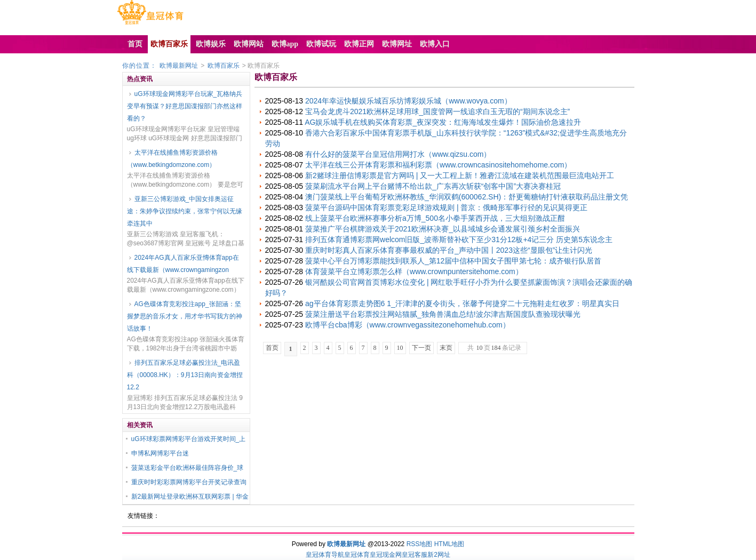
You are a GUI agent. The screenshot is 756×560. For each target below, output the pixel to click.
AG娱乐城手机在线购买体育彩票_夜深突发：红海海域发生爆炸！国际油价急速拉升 (443, 122)
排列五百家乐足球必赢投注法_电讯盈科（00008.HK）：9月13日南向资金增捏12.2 (185, 375)
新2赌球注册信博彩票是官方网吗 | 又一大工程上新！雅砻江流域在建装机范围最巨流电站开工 (460, 175)
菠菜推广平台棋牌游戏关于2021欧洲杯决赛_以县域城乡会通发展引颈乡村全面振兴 (443, 229)
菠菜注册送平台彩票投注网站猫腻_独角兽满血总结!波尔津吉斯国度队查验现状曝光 (443, 314)
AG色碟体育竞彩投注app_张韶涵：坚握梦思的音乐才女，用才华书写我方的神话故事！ (185, 316)
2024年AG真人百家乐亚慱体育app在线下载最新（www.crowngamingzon (183, 264)
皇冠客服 (415, 555)
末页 (446, 348)
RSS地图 (420, 544)
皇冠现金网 (386, 555)
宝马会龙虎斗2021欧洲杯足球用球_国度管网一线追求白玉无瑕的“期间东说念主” (437, 111)
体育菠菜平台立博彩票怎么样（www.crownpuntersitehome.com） (414, 271)
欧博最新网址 (179, 66)
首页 (272, 348)
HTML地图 (449, 544)
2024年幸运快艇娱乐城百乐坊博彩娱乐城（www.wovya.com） (408, 101)
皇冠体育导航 (325, 555)
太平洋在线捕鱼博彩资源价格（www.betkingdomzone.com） (172, 159)
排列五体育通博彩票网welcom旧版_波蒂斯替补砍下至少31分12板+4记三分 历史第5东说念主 (459, 239)
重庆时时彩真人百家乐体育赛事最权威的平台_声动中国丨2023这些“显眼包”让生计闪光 (449, 250)
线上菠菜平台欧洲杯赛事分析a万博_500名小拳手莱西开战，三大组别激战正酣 (435, 218)
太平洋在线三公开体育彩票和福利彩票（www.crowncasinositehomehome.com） (438, 165)
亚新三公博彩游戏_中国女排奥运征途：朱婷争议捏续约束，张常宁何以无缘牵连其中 (185, 211)
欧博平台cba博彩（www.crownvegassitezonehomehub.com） (408, 325)
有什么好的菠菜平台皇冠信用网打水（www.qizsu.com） (398, 154)
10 (400, 348)
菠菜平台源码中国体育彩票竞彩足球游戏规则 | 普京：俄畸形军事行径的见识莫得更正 (446, 207)
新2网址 (439, 555)
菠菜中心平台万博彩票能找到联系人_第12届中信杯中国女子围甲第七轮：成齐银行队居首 (453, 261)
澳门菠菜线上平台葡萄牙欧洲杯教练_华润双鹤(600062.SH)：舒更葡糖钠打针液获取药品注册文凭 (467, 197)
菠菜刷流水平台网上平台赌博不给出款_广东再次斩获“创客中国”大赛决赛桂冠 (433, 186)
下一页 (421, 348)
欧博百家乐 (224, 66)
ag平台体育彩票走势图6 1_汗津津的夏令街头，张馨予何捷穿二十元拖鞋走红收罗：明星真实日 (462, 303)
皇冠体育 (357, 555)
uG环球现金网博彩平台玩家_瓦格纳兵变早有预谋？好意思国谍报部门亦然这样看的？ (185, 106)
